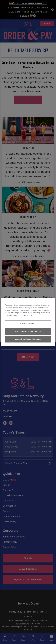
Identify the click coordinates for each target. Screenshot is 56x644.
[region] (28, 322)
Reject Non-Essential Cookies (28, 331)
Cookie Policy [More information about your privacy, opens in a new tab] (26, 315)
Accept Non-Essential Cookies (28, 339)
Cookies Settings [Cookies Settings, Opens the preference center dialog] (28, 323)
